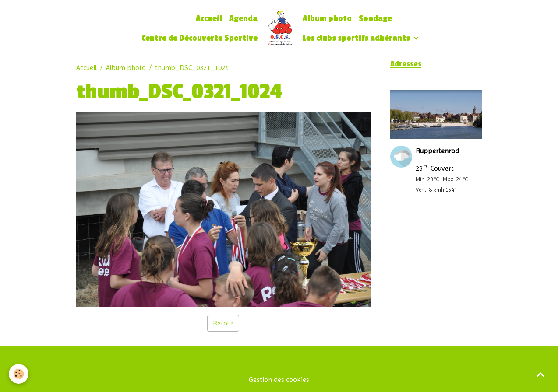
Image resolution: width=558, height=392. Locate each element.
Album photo (327, 19)
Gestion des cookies (279, 380)
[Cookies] (19, 374)
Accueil (209, 19)
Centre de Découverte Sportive (200, 38)
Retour (223, 323)
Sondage (375, 19)
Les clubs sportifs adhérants (357, 38)
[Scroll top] (540, 374)
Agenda (243, 19)
